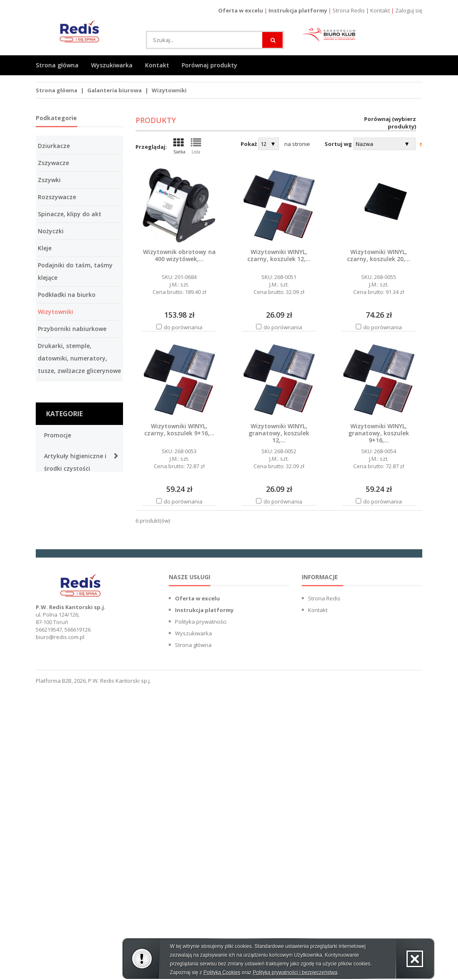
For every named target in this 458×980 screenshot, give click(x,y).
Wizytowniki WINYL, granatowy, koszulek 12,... (279, 433)
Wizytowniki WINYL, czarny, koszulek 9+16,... (179, 430)
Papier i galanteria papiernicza (71, 620)
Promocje (58, 435)
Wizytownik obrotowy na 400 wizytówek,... (179, 255)
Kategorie (64, 414)
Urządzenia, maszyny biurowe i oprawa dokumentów (75, 759)
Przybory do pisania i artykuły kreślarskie (75, 653)
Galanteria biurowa (114, 90)
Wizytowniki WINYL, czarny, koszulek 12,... (279, 255)
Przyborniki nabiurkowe (72, 329)
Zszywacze (53, 163)
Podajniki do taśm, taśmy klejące (75, 271)
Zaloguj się (409, 10)
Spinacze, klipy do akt (70, 214)
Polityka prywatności (201, 913)
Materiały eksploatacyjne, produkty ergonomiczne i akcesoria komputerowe (79, 568)
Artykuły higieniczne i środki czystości (75, 462)
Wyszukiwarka (112, 65)
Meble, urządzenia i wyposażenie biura (72, 799)
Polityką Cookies (222, 973)
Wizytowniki (169, 90)
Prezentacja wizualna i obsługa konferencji (77, 516)
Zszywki (49, 180)
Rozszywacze (57, 197)
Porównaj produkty (209, 65)
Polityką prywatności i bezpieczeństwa (295, 973)
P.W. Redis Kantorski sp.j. (119, 972)
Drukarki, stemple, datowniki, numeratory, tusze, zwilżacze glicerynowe (79, 358)
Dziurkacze (54, 146)
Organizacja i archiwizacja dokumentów (63, 714)
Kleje (45, 248)
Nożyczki (51, 231)
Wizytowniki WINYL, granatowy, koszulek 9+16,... (379, 433)
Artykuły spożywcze (73, 489)
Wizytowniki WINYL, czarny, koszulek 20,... (379, 255)
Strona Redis (349, 10)
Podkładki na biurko (67, 295)
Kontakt (380, 10)
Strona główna (57, 65)
